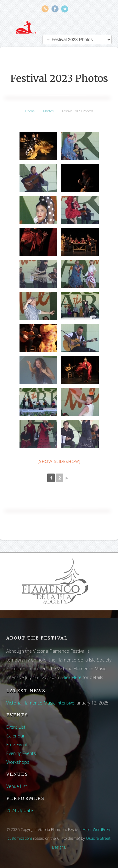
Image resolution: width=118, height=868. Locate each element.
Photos (48, 111)
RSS (45, 9)
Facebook (55, 9)
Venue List (17, 786)
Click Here (71, 677)
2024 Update (20, 810)
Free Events (18, 745)
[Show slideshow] (59, 461)
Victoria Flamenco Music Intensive (40, 703)
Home (30, 111)
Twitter (65, 9)
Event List (16, 727)
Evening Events (21, 753)
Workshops (18, 762)
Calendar (15, 736)
